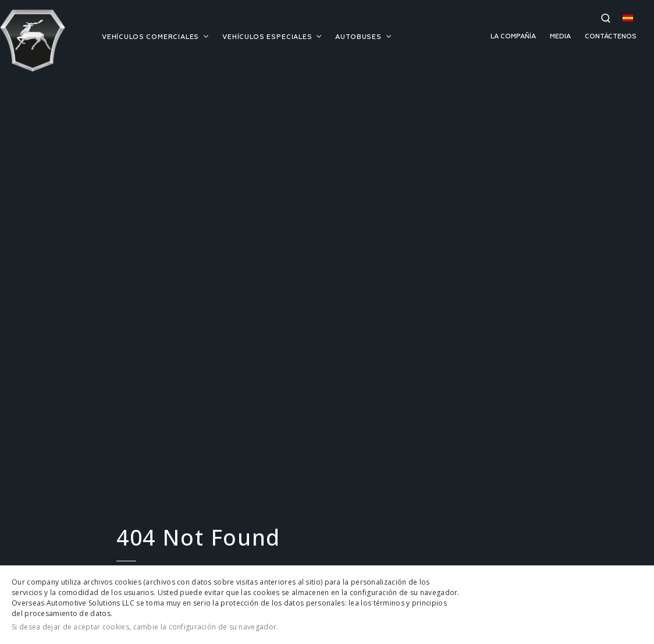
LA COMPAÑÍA (513, 36)
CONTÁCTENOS (611, 36)
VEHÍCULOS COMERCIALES (155, 37)
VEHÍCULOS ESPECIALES (272, 37)
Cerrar (633, 605)
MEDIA (560, 36)
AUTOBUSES (363, 37)
